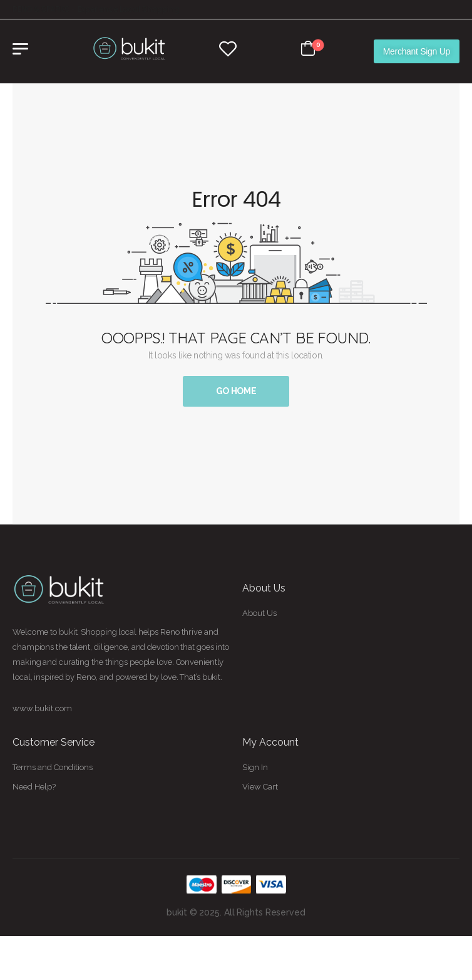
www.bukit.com (42, 708)
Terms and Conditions (53, 767)
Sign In (255, 767)
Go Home (236, 391)
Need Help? (34, 787)
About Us (259, 613)
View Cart (260, 787)
